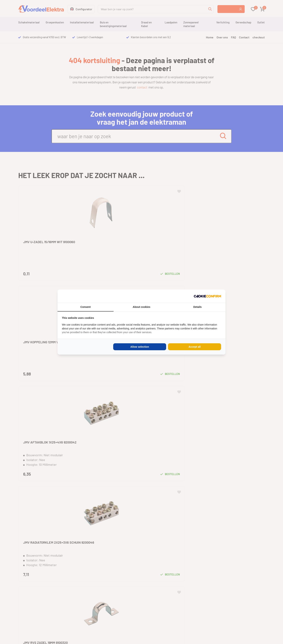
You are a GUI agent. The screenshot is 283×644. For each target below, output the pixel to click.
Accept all (195, 347)
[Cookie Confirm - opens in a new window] (207, 296)
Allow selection (140, 347)
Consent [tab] (85, 307)
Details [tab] (198, 307)
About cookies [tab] (141, 307)
